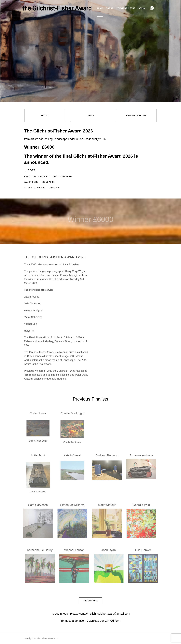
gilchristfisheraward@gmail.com (110, 614)
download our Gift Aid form (104, 621)
